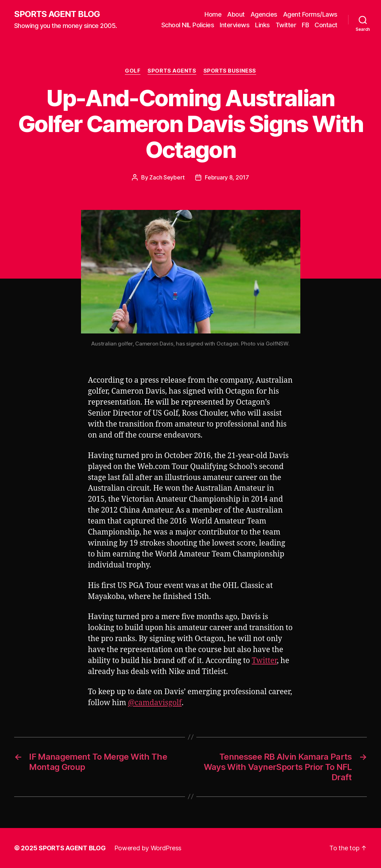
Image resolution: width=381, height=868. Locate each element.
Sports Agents (172, 71)
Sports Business (230, 71)
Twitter (286, 25)
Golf (133, 71)
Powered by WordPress (148, 848)
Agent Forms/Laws (310, 14)
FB (305, 25)
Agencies (264, 14)
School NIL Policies (188, 25)
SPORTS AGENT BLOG (57, 14)
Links (262, 25)
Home (213, 14)
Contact (326, 25)
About (236, 14)
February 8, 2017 (227, 177)
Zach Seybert (167, 177)
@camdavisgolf (155, 703)
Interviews (235, 25)
